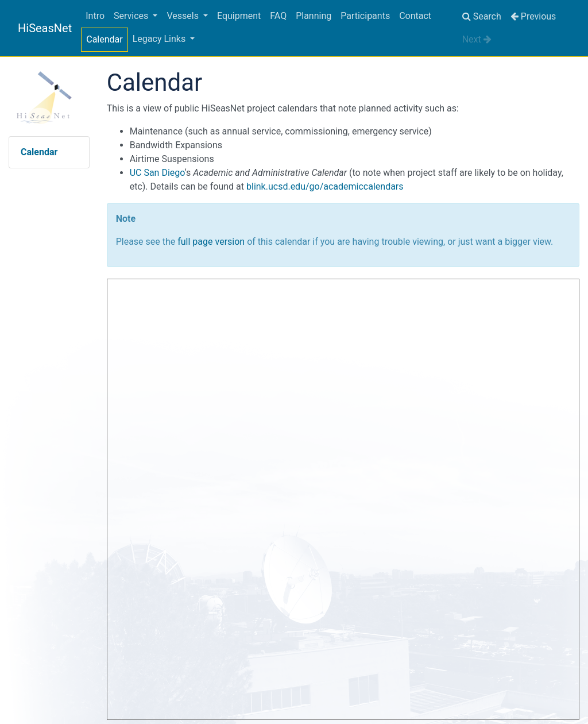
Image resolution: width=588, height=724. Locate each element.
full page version (211, 242)
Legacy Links (160, 39)
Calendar (104, 39)
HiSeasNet (45, 28)
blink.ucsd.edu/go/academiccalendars (325, 186)
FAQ (278, 16)
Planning (314, 16)
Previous (533, 16)
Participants (365, 16)
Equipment (239, 16)
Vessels (183, 16)
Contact (415, 16)
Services (132, 16)
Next (477, 39)
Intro (95, 16)
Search (482, 16)
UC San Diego (157, 173)
